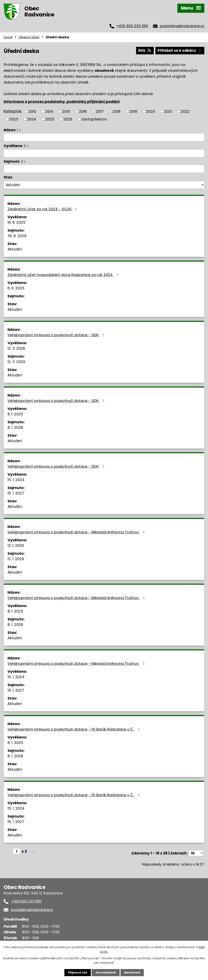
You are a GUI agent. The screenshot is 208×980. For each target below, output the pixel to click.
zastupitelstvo (94, 119)
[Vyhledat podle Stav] (104, 185)
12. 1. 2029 (16, 559)
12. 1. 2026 (16, 545)
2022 (185, 111)
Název (11, 130)
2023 (14, 119)
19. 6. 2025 (16, 222)
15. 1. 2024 (16, 480)
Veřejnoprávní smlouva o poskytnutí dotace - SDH (57, 335)
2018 (116, 111)
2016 (83, 111)
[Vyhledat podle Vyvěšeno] (104, 153)
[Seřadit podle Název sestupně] (20, 130)
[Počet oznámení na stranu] (196, 853)
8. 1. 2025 (15, 414)
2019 (133, 111)
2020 (151, 111)
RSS (144, 50)
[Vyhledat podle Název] (104, 137)
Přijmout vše (77, 972)
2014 (49, 111)
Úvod (8, 37)
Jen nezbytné (106, 972)
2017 (100, 111)
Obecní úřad (29, 37)
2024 (32, 119)
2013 (32, 111)
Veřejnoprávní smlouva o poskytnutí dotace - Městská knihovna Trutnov (77, 532)
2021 (168, 111)
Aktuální (15, 249)
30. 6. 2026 (17, 236)
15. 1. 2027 (16, 493)
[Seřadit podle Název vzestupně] (20, 129)
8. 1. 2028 (15, 427)
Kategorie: (13, 111)
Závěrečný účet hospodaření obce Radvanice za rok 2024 (64, 275)
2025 (50, 119)
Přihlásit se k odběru (180, 50)
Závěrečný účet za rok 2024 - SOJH (43, 209)
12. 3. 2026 (16, 348)
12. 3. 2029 (16, 362)
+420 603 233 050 (132, 26)
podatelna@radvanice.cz (182, 26)
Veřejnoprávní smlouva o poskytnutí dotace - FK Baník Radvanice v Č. (74, 729)
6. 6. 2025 (16, 288)
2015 (66, 111)
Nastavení (132, 972)
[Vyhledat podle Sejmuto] (104, 169)
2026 (68, 119)
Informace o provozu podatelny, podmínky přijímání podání (62, 101)
